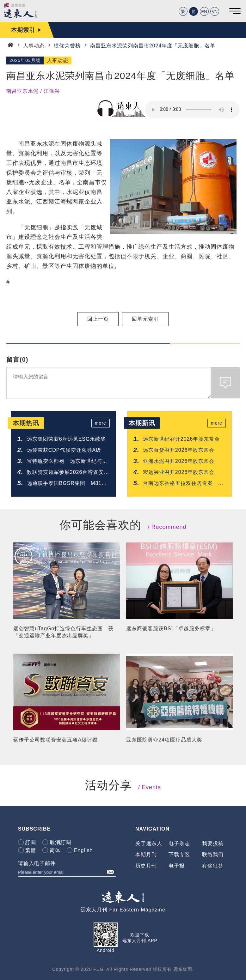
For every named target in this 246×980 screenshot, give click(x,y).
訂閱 (31, 842)
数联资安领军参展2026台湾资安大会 (68, 473)
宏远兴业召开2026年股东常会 (179, 472)
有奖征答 (213, 866)
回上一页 (98, 319)
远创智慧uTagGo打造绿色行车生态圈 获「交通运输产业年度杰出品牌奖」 (63, 632)
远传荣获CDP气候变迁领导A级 (64, 450)
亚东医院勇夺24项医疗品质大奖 (164, 740)
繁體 (31, 850)
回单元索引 (145, 319)
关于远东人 (149, 843)
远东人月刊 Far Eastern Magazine (123, 910)
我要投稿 (213, 843)
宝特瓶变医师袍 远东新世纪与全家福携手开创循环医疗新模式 (67, 462)
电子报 (177, 866)
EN (204, 12)
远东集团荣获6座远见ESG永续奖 (67, 439)
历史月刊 (146, 866)
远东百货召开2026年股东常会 (179, 450)
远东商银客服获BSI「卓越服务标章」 (171, 629)
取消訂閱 (60, 842)
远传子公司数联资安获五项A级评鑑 (55, 740)
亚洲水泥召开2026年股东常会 (179, 461)
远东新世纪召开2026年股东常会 (181, 439)
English (83, 850)
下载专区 (179, 854)
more (101, 423)
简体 (55, 850)
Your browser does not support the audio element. (192, 110)
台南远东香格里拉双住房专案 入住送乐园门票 (183, 484)
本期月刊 (146, 854)
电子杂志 (179, 843)
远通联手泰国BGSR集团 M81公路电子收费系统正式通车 (67, 484)
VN (215, 12)
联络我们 (213, 854)
